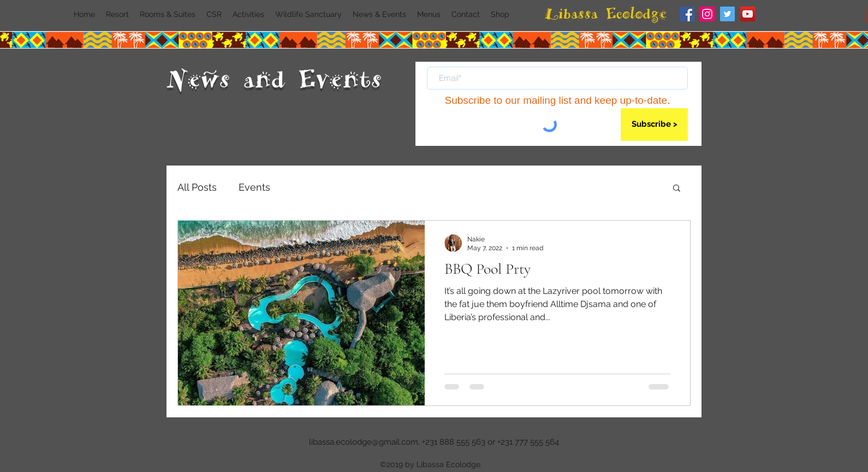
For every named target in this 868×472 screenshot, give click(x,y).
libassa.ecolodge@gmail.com (364, 442)
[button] (677, 189)
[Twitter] (727, 14)
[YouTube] (748, 14)
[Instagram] (707, 14)
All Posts (197, 187)
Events (254, 187)
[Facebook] (687, 14)
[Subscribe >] (654, 125)
